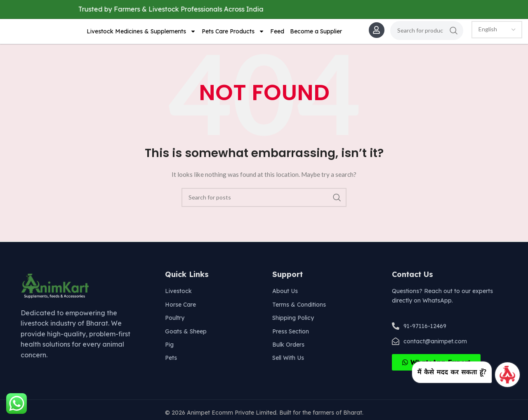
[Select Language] (497, 31)
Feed (277, 33)
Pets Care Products (233, 33)
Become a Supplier (316, 33)
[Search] (427, 32)
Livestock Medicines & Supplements (141, 33)
